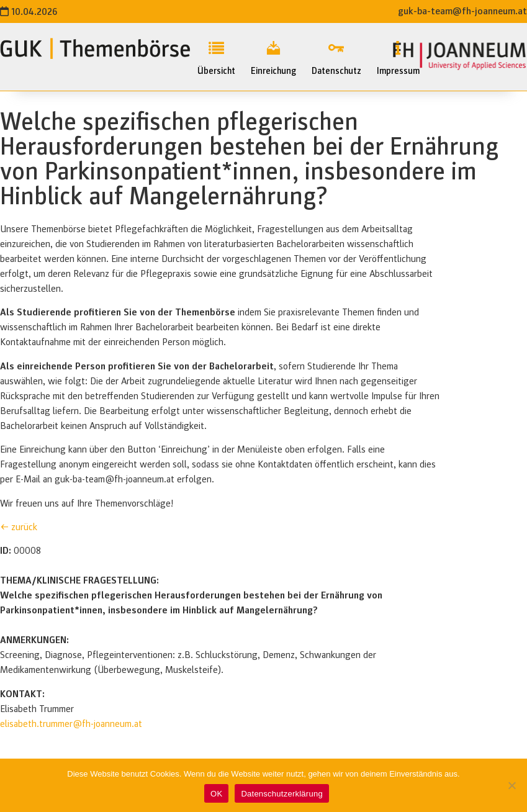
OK (216, 794)
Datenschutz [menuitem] (336, 56)
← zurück (19, 527)
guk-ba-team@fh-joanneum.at (462, 11)
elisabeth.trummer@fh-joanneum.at (71, 724)
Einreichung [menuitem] (273, 56)
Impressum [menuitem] (398, 56)
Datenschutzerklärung (282, 794)
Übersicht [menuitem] (216, 56)
